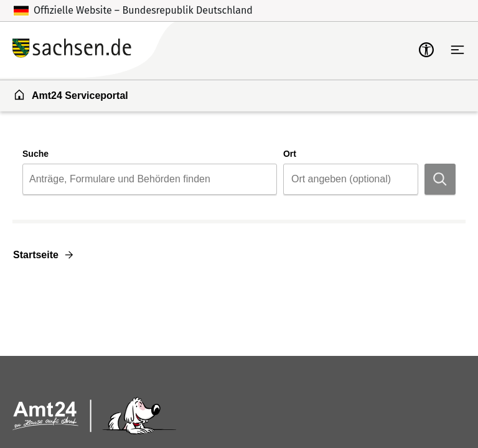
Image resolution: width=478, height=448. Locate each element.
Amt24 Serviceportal (71, 95)
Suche (35, 154)
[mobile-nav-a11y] (426, 50)
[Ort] (354, 179)
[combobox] (150, 179)
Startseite (36, 255)
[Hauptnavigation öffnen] (457, 50)
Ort (290, 154)
